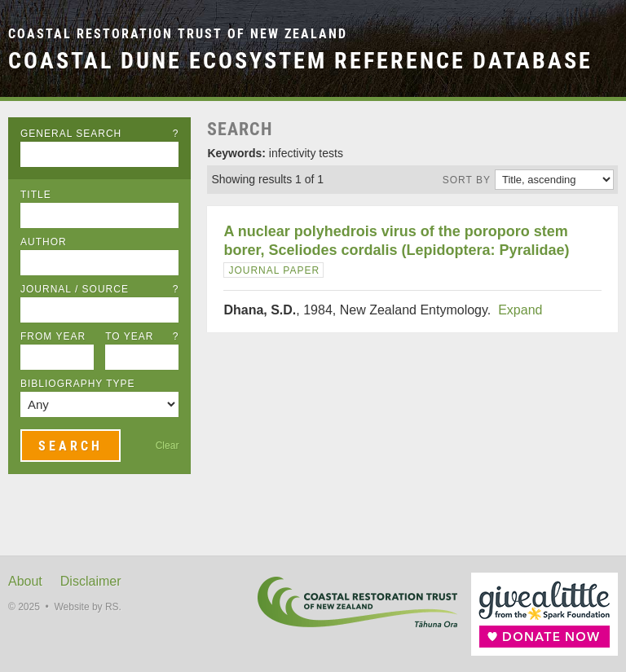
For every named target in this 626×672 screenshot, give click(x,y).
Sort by (467, 180)
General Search (99, 134)
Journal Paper (274, 270)
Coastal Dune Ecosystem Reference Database (300, 60)
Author (44, 242)
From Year (53, 336)
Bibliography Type (78, 384)
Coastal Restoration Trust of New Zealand (178, 34)
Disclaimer (91, 581)
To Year (142, 336)
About (25, 581)
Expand (520, 310)
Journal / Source (99, 289)
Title (36, 195)
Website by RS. (87, 607)
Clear (168, 446)
